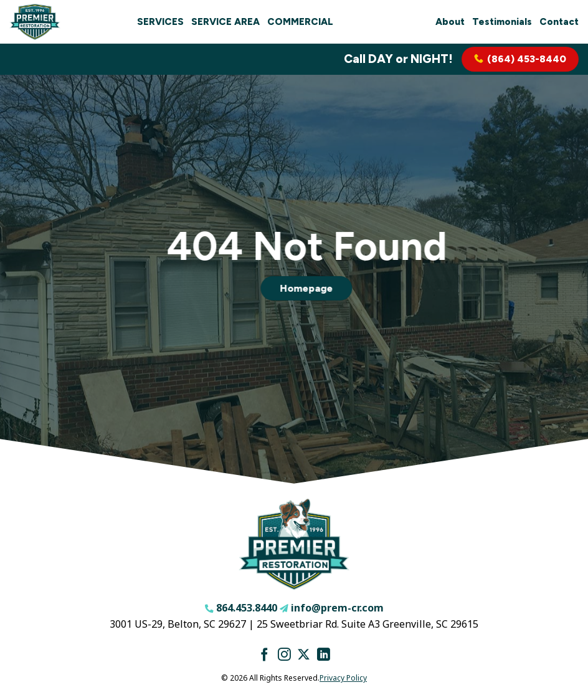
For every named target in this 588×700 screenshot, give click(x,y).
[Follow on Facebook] (264, 655)
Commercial (300, 22)
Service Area (225, 22)
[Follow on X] (304, 655)
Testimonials (502, 22)
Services (160, 22)
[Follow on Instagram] (284, 655)
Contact (559, 22)
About (450, 22)
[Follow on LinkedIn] (324, 655)
